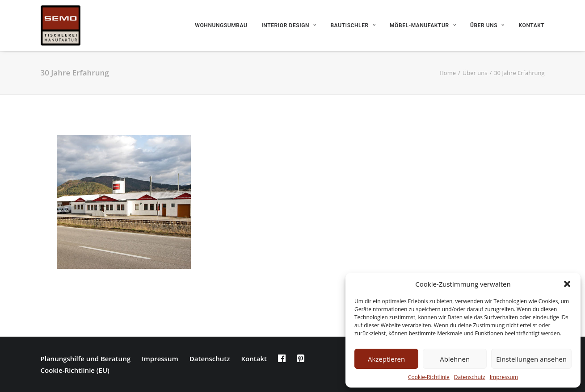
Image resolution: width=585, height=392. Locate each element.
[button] (567, 284)
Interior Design (289, 25)
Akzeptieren (386, 359)
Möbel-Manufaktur (423, 25)
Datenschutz (470, 377)
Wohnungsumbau (221, 25)
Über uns (487, 25)
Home (448, 73)
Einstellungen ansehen (531, 359)
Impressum (504, 377)
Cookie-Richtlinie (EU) (75, 370)
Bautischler (353, 25)
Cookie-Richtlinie (429, 377)
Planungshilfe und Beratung (86, 359)
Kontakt (532, 25)
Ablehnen (455, 359)
